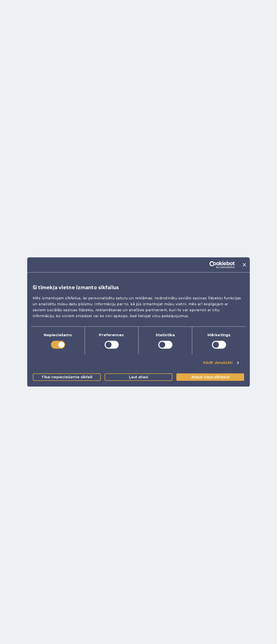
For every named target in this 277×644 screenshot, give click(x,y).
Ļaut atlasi (138, 377)
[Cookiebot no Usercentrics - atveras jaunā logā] (213, 265)
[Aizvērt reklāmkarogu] (244, 265)
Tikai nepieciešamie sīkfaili (67, 377)
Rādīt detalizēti (218, 363)
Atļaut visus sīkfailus (210, 377)
